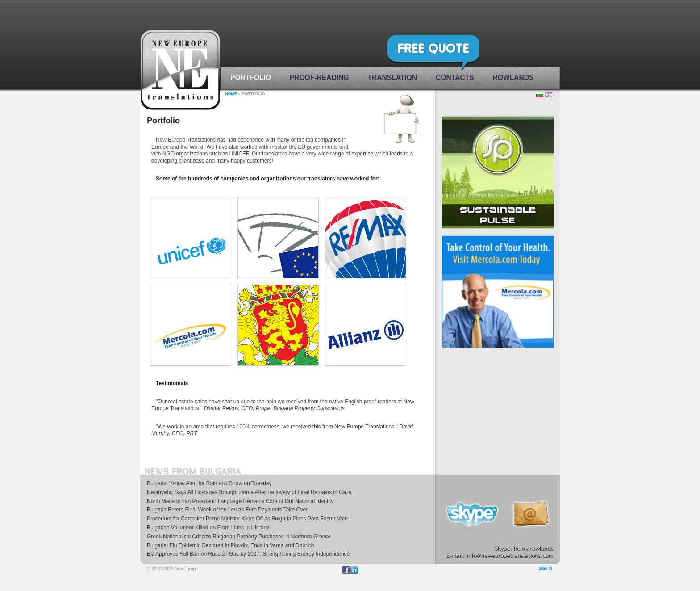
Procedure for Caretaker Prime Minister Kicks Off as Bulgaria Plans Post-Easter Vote (247, 519)
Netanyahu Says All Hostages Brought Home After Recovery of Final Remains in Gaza (249, 492)
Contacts (455, 78)
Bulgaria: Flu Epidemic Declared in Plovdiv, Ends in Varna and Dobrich (230, 545)
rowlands (513, 78)
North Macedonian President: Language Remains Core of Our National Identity (240, 501)
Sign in (546, 568)
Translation (393, 78)
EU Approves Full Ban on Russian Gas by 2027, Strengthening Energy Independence (248, 554)
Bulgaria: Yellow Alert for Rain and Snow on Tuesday (209, 483)
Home (231, 94)
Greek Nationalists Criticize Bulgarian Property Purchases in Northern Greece (239, 537)
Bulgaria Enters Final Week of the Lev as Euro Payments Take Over (227, 510)
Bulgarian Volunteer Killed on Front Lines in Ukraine (208, 528)
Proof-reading (319, 78)
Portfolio (251, 78)
